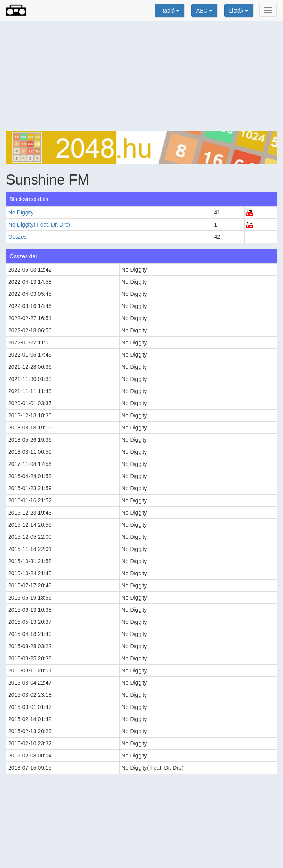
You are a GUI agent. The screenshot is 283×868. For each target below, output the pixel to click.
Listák (239, 11)
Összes (17, 237)
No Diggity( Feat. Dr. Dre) (39, 225)
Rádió (170, 11)
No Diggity (21, 212)
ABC (204, 11)
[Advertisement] (141, 76)
